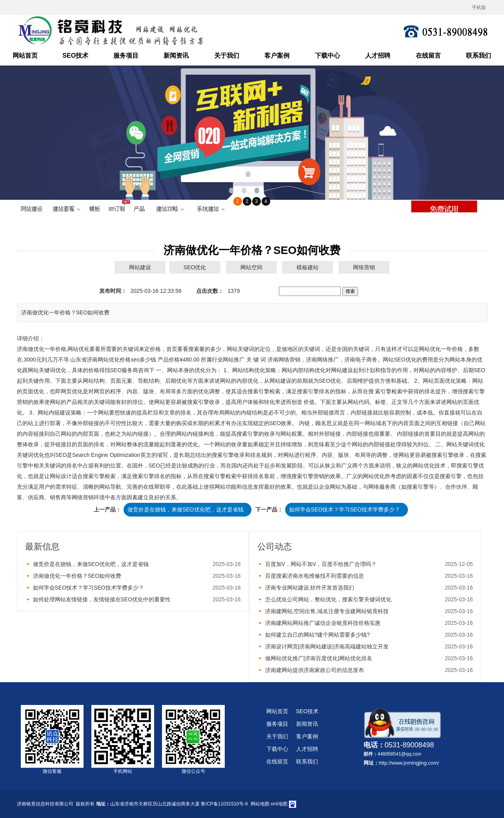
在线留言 (428, 56)
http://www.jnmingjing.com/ (409, 763)
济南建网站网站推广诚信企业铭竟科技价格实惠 (323, 623)
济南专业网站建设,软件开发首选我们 (310, 588)
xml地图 (279, 804)
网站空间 (251, 267)
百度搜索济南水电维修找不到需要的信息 (315, 576)
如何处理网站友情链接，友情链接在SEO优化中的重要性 (102, 599)
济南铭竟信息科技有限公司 (45, 804)
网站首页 (25, 56)
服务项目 (126, 56)
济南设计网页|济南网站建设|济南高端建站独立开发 (327, 646)
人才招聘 (378, 56)
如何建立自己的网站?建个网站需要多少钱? (318, 635)
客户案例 (277, 56)
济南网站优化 (103, 360)
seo (135, 360)
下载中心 (328, 56)
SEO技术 (75, 56)
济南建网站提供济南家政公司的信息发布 (315, 670)
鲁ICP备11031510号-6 (224, 804)
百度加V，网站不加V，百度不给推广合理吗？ (321, 564)
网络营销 (364, 267)
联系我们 (479, 56)
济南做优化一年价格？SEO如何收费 (77, 576)
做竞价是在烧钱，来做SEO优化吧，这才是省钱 (186, 509)
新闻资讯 (176, 56)
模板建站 (307, 267)
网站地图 (260, 804)
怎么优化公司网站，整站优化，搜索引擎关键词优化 (328, 599)
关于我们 (227, 56)
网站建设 (140, 267)
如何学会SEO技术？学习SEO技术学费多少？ (345, 509)
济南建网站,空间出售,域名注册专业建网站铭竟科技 (327, 611)
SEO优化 (195, 267)
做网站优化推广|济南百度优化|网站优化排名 (319, 658)
